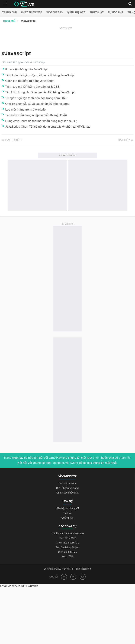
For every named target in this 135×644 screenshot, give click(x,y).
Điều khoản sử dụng (67, 488)
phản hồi (125, 458)
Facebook (58, 463)
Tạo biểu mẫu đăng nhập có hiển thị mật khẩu (36, 115)
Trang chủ (9, 12)
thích (96, 458)
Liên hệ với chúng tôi (67, 508)
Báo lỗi (67, 513)
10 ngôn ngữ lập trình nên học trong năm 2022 (36, 98)
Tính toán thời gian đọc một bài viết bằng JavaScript (40, 75)
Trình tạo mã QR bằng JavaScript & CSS (32, 87)
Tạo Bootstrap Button (68, 547)
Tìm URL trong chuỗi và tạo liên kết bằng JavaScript (40, 92)
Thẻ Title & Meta (67, 538)
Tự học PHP (116, 12)
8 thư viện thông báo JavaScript (26, 69)
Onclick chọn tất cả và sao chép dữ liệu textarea (37, 104)
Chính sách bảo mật (67, 493)
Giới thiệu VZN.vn (67, 483)
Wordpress (55, 12)
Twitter (74, 463)
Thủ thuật (97, 12)
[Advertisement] (66, 38)
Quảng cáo (67, 518)
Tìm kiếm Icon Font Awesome (67, 533)
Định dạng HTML (68, 552)
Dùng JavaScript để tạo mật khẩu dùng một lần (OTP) (41, 121)
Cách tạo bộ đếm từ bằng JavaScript (30, 81)
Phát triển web (32, 12)
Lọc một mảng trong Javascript (26, 110)
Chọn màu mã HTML (67, 543)
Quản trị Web (76, 12)
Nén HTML (67, 556)
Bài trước (13, 140)
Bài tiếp (124, 140)
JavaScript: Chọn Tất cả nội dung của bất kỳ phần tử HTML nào (48, 127)
